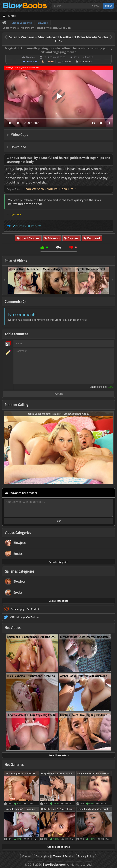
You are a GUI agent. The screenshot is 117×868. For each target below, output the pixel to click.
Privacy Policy (86, 856)
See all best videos (59, 755)
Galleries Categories (19, 571)
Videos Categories (18, 533)
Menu (12, 16)
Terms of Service (63, 856)
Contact (27, 856)
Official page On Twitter (25, 617)
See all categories (59, 562)
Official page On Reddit (25, 609)
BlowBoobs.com (54, 865)
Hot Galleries (14, 764)
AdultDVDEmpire (27, 226)
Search (109, 6)
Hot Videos (13, 628)
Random (67, 62)
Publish (59, 394)
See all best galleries (59, 847)
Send (59, 521)
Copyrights (42, 856)
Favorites (32, 62)
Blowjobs (31, 57)
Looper (50, 62)
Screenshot (86, 62)
